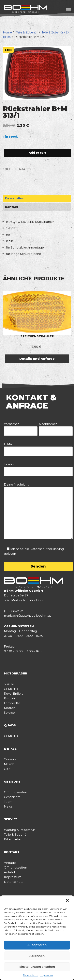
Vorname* (21, 427)
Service (9, 713)
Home (7, 32)
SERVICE (11, 819)
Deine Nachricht (38, 511)
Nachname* (56, 427)
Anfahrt (10, 872)
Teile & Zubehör (27, 32)
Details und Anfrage (37, 359)
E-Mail (38, 448)
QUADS (10, 725)
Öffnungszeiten (15, 792)
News (8, 806)
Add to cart (37, 153)
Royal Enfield (14, 694)
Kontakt (12, 207)
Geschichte (12, 797)
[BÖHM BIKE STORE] (26, 9)
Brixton (9, 698)
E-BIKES (10, 749)
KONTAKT (12, 852)
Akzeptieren (37, 945)
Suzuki (9, 684)
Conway (10, 759)
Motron (10, 708)
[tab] (37, 199)
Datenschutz (30, 975)
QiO (7, 769)
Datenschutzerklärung (47, 549)
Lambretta (12, 703)
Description (15, 198)
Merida (9, 764)
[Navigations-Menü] (69, 9)
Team (8, 802)
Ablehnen (37, 956)
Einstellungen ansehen (37, 967)
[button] (68, 901)
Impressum (46, 975)
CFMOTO (11, 689)
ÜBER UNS (12, 781)
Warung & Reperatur (19, 830)
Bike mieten (13, 839)
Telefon (38, 468)
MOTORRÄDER (16, 673)
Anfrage (10, 863)
